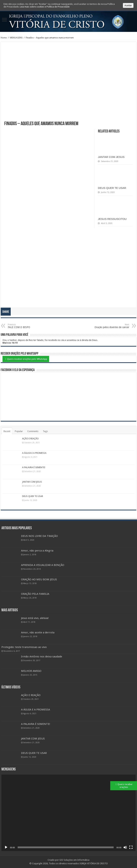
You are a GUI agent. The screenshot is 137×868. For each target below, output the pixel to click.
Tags (45, 431)
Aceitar (128, 5)
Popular (19, 431)
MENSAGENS (16, 38)
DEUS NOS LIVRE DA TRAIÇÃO (39, 536)
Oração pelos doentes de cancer (111, 326)
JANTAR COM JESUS (111, 157)
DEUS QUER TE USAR (112, 188)
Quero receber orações (125, 786)
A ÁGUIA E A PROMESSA (34, 453)
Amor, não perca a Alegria (37, 551)
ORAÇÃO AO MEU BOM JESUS (39, 579)
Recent (7, 431)
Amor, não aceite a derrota (38, 632)
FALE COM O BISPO (26, 326)
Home (4, 38)
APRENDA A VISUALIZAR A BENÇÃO (43, 565)
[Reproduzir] (6, 847)
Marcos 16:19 (10, 343)
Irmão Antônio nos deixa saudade (42, 657)
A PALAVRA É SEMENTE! (34, 467)
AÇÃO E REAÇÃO (30, 439)
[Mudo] (125, 847)
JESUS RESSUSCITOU (112, 219)
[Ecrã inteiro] (131, 847)
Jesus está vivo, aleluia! (35, 618)
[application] (69, 813)
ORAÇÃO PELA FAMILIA (35, 594)
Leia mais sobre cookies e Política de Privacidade (45, 7)
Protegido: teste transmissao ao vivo (24, 647)
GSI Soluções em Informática (74, 860)
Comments (33, 431)
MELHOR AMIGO (31, 671)
